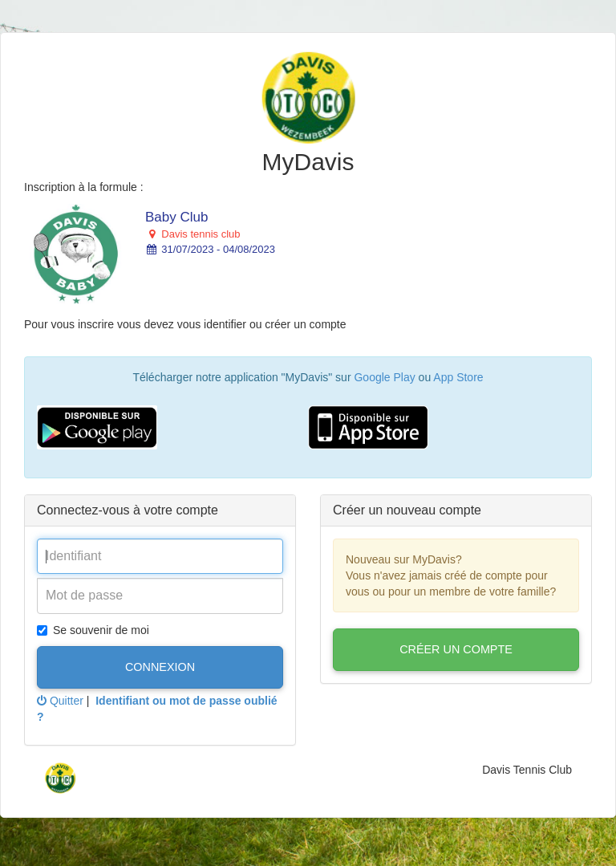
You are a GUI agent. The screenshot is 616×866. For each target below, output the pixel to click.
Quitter (60, 701)
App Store (458, 377)
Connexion (160, 667)
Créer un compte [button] (456, 649)
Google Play (384, 377)
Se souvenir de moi (93, 630)
